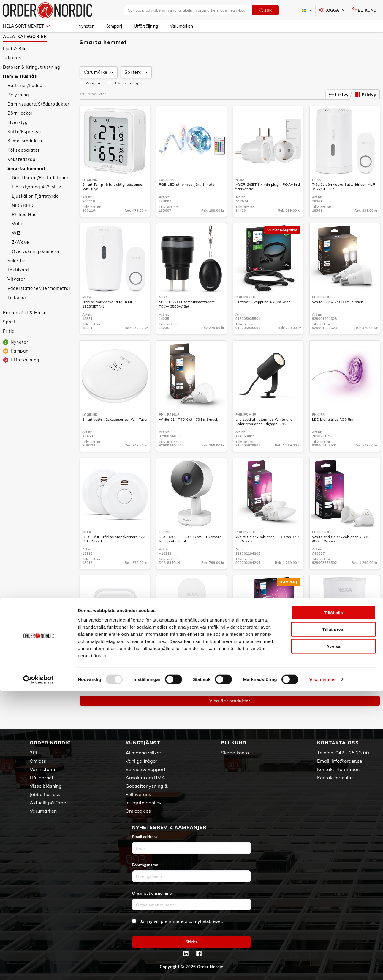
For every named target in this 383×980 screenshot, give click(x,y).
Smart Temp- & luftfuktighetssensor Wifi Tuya (113, 204)
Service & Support (146, 769)
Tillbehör (17, 315)
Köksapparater (24, 167)
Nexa (240, 197)
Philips (318, 432)
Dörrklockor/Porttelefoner (40, 195)
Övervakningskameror (36, 269)
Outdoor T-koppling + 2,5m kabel (263, 319)
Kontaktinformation (338, 769)
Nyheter (86, 26)
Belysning (18, 112)
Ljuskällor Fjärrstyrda (35, 213)
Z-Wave (20, 259)
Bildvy (366, 112)
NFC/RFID (23, 223)
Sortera (137, 90)
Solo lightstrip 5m (250, 671)
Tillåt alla (333, 901)
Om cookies (138, 811)
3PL (34, 753)
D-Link (164, 549)
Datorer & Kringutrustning (32, 84)
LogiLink (90, 197)
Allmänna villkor (143, 753)
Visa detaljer (323, 968)
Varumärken (181, 26)
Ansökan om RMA (145, 778)
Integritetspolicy (144, 803)
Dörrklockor (20, 130)
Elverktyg (18, 140)
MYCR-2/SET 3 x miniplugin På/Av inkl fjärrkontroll (268, 204)
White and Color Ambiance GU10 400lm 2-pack (341, 556)
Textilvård (18, 287)
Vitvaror (16, 296)
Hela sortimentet (26, 26)
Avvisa (333, 935)
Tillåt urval (334, 918)
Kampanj (114, 26)
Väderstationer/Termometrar (39, 306)
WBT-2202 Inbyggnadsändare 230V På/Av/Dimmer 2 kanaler (113, 674)
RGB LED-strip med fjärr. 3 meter (187, 202)
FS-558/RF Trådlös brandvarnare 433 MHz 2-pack (114, 556)
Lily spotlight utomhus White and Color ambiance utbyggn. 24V (264, 439)
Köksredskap (22, 177)
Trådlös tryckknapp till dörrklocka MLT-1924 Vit (191, 674)
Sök (266, 10)
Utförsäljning (146, 26)
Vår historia (42, 769)
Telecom (12, 75)
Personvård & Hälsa (25, 330)
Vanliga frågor (141, 761)
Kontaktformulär (335, 778)
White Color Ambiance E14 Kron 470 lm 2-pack (267, 556)
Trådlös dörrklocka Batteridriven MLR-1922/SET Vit (344, 204)
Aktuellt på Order (49, 803)
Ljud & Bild (15, 66)
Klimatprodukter (25, 158)
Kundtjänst (143, 743)
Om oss (38, 761)
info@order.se (347, 761)
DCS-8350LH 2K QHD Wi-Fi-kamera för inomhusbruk (190, 556)
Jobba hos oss (45, 794)
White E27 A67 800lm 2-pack (337, 319)
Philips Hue (24, 232)
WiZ (16, 250)
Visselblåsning (46, 786)
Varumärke (99, 90)
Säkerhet (17, 278)
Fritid (9, 348)
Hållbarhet (42, 778)
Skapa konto (235, 753)
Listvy (339, 112)
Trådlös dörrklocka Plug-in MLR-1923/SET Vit (110, 321)
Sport (9, 339)
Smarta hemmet (27, 186)
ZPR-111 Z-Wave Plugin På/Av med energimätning (343, 674)
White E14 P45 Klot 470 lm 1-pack (189, 436)
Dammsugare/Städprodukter (38, 121)
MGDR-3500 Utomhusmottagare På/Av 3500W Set (187, 321)
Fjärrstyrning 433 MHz (37, 204)
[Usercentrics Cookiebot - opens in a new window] (38, 968)
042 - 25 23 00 (352, 753)
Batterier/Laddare (27, 103)
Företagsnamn (147, 865)
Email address (146, 837)
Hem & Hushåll (20, 94)
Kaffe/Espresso (24, 149)
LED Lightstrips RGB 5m (333, 436)
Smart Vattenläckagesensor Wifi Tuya (115, 436)
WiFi (17, 241)
